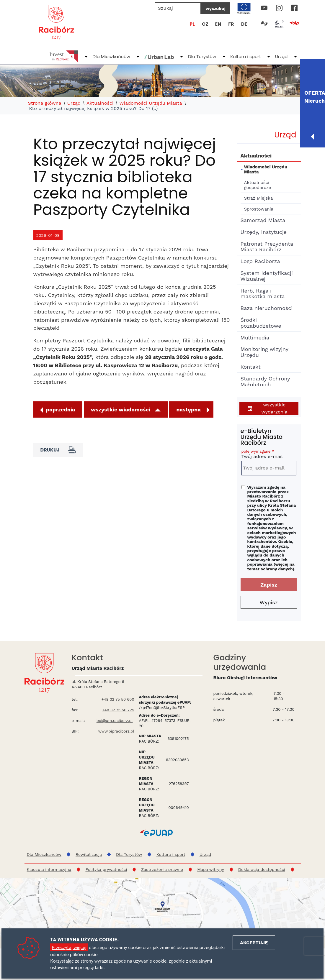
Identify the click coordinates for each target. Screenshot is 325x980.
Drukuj (58, 450)
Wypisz (269, 602)
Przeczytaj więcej (69, 947)
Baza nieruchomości (267, 308)
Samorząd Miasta (263, 220)
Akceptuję (254, 943)
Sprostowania (259, 209)
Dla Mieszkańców (111, 56)
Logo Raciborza (260, 261)
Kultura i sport (245, 56)
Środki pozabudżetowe (261, 323)
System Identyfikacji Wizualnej (267, 276)
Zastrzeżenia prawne (162, 869)
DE (244, 24)
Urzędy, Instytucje (264, 232)
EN (218, 24)
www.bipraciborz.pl (116, 731)
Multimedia (255, 338)
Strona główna (45, 103)
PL (192, 24)
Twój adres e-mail (269, 455)
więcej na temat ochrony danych (271, 566)
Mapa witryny (211, 869)
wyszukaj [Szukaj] (215, 9)
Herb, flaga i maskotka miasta (263, 294)
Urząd (281, 56)
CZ (205, 24)
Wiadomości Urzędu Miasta (151, 103)
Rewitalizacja (89, 854)
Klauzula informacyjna (49, 869)
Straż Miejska (259, 198)
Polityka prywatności (106, 869)
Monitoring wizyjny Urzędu (264, 352)
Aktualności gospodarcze (258, 185)
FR (231, 24)
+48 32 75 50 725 (118, 710)
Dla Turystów (202, 56)
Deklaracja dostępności (262, 869)
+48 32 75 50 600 (118, 699)
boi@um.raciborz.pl (115, 721)
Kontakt (251, 367)
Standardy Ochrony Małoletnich (265, 381)
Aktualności (100, 103)
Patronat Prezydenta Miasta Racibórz (267, 247)
